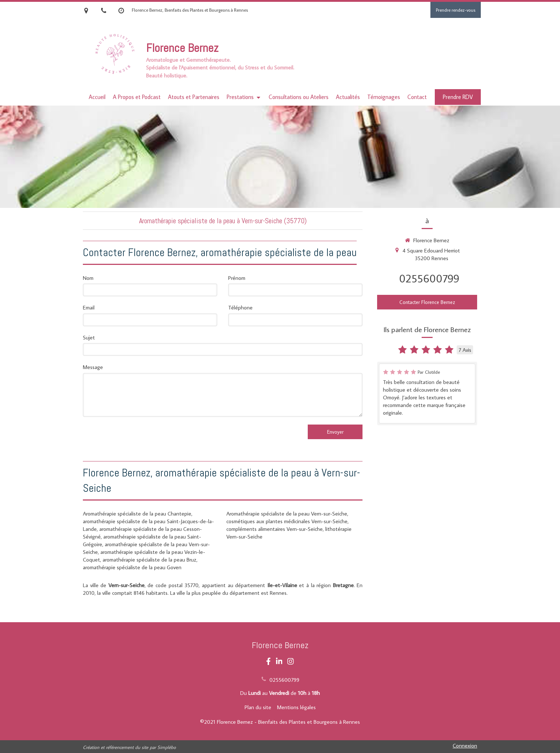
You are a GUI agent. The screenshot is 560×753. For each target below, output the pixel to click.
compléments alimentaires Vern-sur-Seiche (275, 529)
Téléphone (240, 307)
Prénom (237, 278)
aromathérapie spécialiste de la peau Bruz (149, 560)
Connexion (465, 746)
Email (89, 307)
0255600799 (429, 278)
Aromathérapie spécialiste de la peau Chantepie (137, 514)
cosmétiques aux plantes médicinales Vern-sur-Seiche (287, 521)
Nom (88, 278)
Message (93, 367)
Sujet (89, 337)
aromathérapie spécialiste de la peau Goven (132, 567)
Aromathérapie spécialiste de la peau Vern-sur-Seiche (287, 514)
